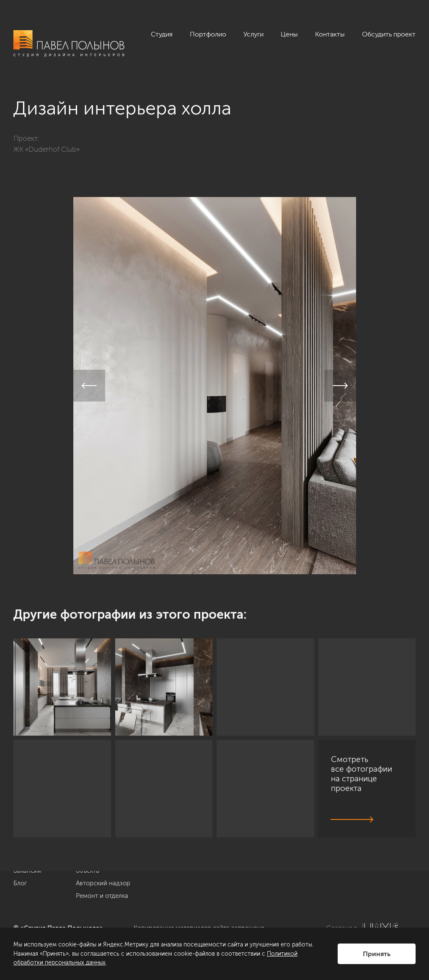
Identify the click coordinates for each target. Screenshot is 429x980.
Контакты (330, 34)
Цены (289, 34)
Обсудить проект (389, 34)
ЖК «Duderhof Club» (47, 149)
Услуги (253, 34)
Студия (162, 34)
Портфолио (208, 34)
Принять (377, 954)
